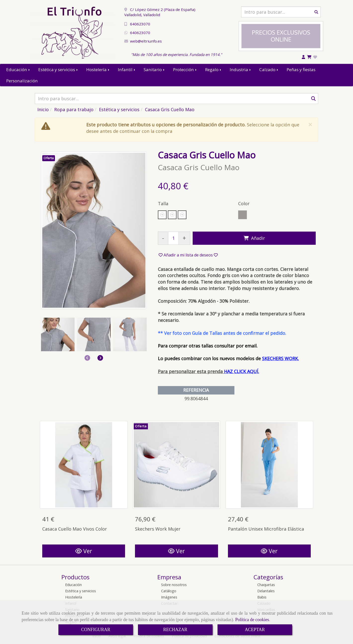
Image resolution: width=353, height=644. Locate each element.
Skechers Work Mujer (158, 529)
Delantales (266, 591)
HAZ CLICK (235, 371)
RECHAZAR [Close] (175, 630)
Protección (185, 70)
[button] (100, 358)
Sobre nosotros (174, 585)
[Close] (310, 124)
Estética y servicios (58, 70)
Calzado (269, 70)
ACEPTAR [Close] (255, 630)
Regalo (214, 70)
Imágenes (169, 597)
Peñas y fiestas (301, 70)
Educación (18, 70)
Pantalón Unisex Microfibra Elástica (266, 529)
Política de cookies (252, 620)
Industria (241, 70)
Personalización (22, 81)
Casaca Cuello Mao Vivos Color (75, 529)
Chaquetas (266, 585)
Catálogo (169, 591)
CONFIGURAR (96, 630)
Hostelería (98, 70)
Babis (262, 597)
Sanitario (154, 70)
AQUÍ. (252, 371)
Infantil (127, 70)
